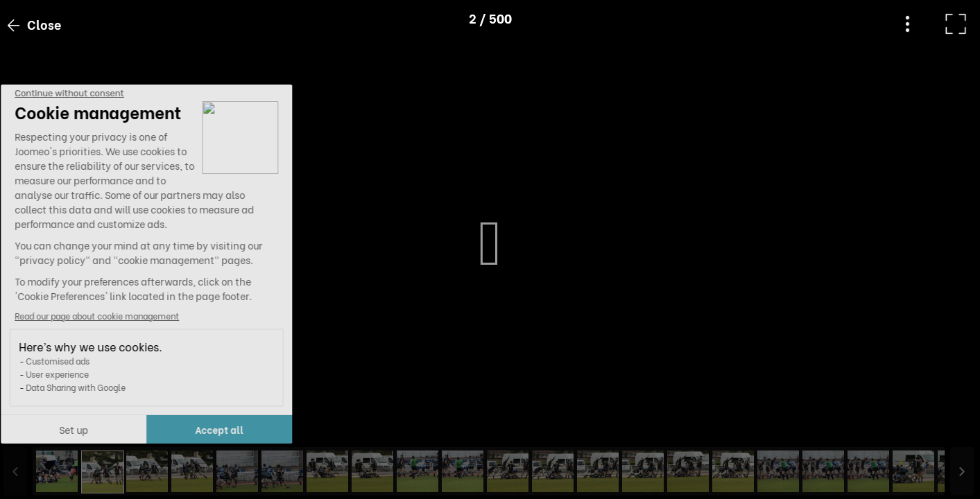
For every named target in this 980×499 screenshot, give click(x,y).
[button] (37, 428)
